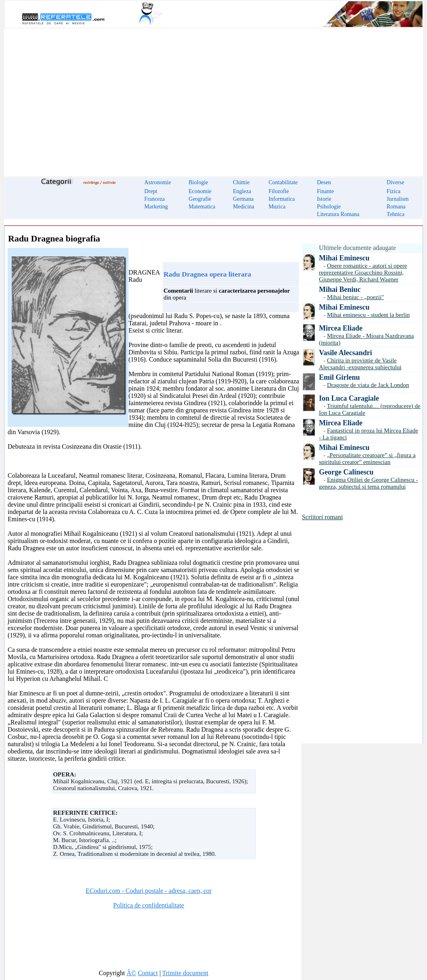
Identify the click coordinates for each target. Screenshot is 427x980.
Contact (148, 973)
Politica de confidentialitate (149, 905)
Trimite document (186, 973)
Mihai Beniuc (340, 289)
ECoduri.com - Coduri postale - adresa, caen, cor (149, 891)
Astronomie (158, 182)
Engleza (242, 191)
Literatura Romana (338, 214)
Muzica (277, 207)
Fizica (394, 191)
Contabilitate (283, 182)
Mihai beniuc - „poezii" (356, 297)
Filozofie (279, 191)
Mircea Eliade (341, 328)
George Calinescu (346, 472)
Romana (396, 207)
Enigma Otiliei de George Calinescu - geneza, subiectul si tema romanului (369, 483)
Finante (325, 191)
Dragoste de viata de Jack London (368, 385)
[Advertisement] (213, 98)
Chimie (241, 182)
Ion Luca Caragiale (349, 398)
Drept (151, 191)
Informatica (282, 199)
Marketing (156, 207)
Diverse (396, 182)
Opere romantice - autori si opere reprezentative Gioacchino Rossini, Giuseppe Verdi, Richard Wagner (363, 273)
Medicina (244, 207)
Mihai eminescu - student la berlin (368, 315)
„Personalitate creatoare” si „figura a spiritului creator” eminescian (367, 459)
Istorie (324, 199)
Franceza (154, 199)
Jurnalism (398, 199)
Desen (324, 182)
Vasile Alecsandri (346, 353)
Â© (131, 973)
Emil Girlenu (340, 377)
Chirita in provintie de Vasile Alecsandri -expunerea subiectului (360, 364)
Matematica (202, 207)
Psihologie (329, 207)
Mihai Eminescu (344, 258)
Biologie (198, 182)
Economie (200, 191)
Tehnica (396, 214)
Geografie (200, 199)
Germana (243, 199)
